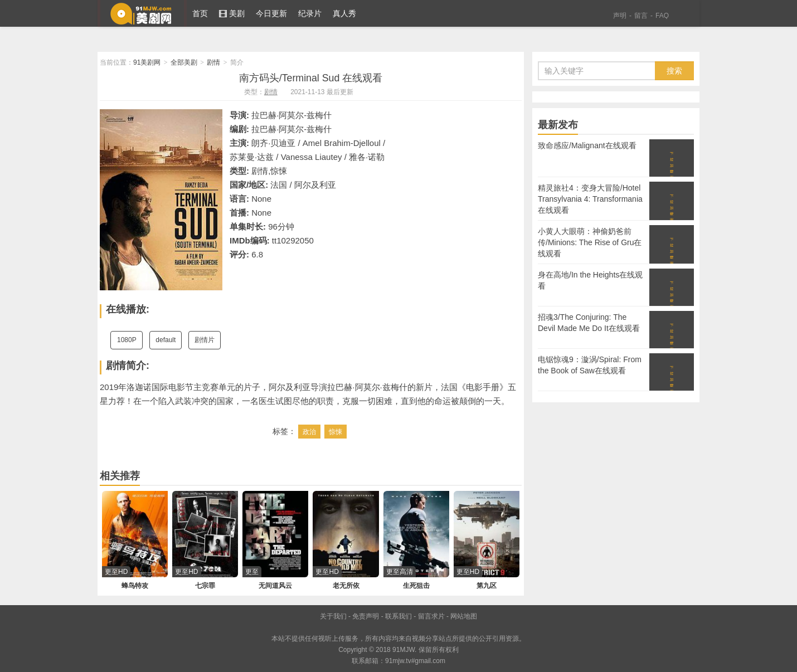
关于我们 (333, 616)
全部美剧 (184, 62)
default (166, 340)
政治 (309, 432)
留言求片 (431, 616)
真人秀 (344, 13)
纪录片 (310, 13)
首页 (200, 13)
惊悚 (336, 432)
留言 (641, 16)
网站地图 (464, 616)
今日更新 (271, 13)
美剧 (232, 13)
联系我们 (398, 616)
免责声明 (366, 616)
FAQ (662, 16)
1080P (127, 340)
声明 (620, 16)
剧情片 (205, 340)
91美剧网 (142, 13)
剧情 (213, 62)
